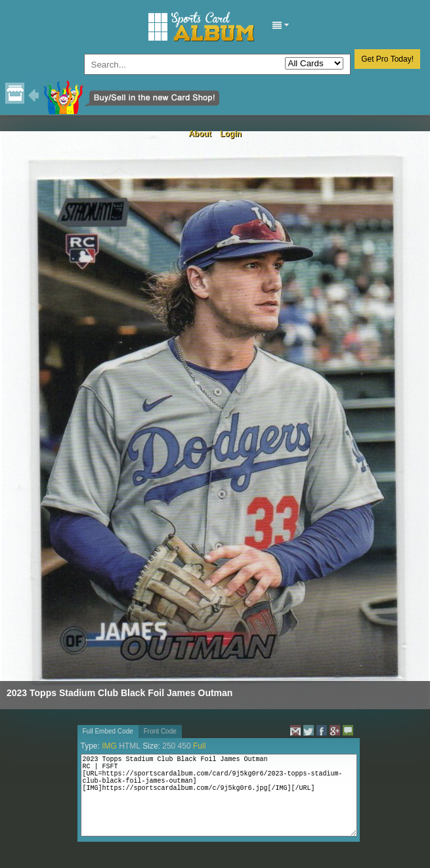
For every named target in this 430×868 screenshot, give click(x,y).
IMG (109, 746)
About (200, 134)
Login (231, 134)
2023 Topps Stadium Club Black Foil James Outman (119, 693)
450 (184, 746)
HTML (130, 746)
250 (169, 746)
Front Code (160, 731)
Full (199, 746)
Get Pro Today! (387, 59)
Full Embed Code (108, 731)
